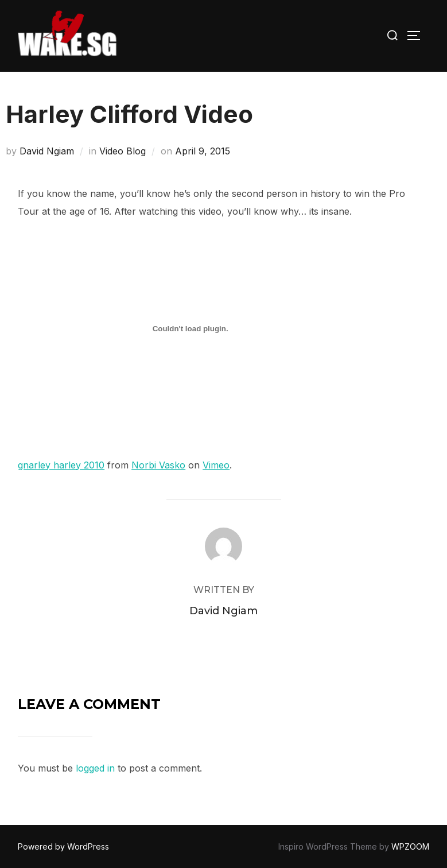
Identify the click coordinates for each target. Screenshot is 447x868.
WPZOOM (410, 846)
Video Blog (123, 151)
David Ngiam (47, 151)
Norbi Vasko (158, 465)
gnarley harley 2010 (61, 465)
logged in (95, 768)
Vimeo (216, 465)
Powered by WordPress (63, 846)
